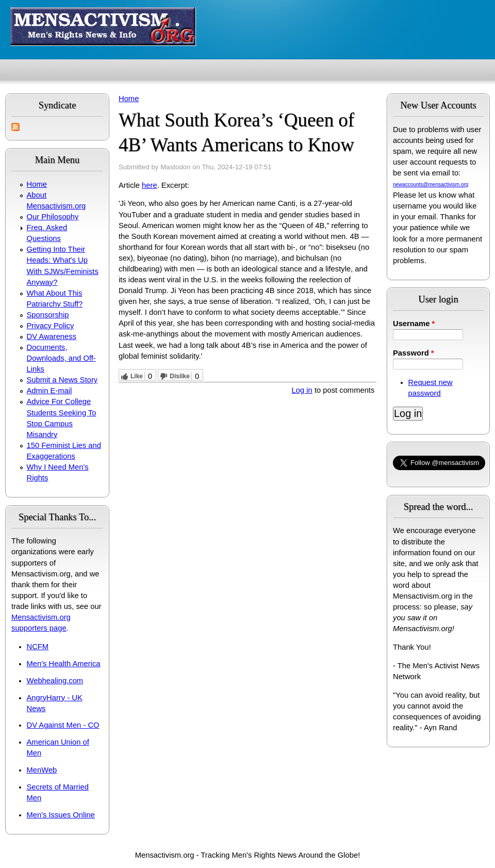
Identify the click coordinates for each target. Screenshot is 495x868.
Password (414, 353)
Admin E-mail (49, 391)
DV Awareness (52, 336)
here (150, 185)
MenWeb (42, 770)
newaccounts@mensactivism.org (431, 184)
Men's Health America (64, 664)
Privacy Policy (51, 326)
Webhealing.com (55, 681)
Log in (302, 390)
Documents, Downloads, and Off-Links (61, 358)
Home (37, 184)
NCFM (38, 647)
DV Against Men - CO (63, 725)
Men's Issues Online (61, 815)
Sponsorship (48, 315)
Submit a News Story (62, 380)
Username (414, 324)
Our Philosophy (53, 217)
